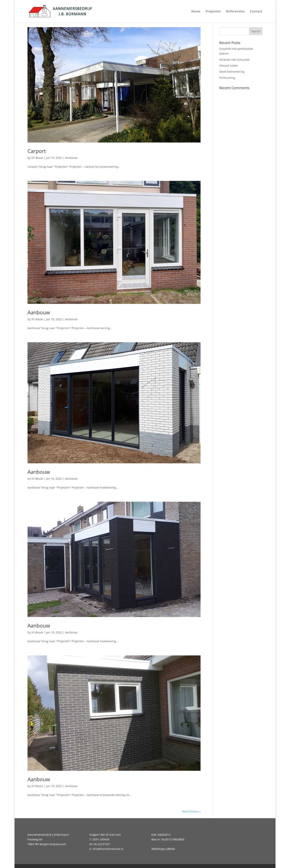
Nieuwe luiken (229, 65)
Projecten (213, 12)
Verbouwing (227, 78)
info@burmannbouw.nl (108, 849)
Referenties (235, 12)
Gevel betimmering (232, 72)
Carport (37, 151)
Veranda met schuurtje (234, 60)
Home (196, 12)
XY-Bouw (37, 158)
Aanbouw (71, 158)
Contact (256, 12)
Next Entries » (191, 811)
